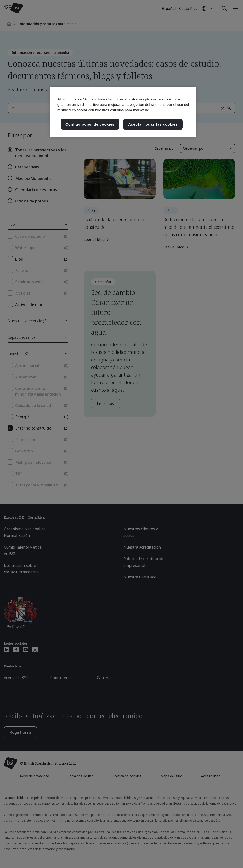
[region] (123, 112)
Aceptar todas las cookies (153, 124)
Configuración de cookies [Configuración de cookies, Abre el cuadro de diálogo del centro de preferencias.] (90, 124)
